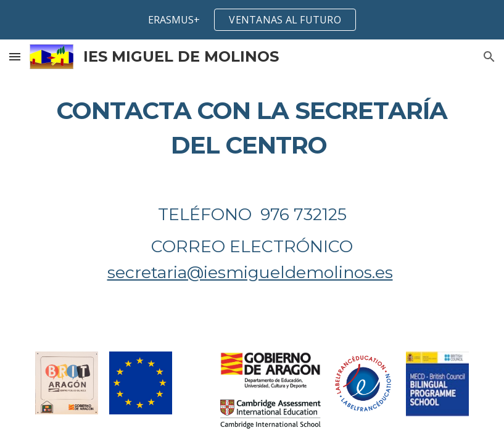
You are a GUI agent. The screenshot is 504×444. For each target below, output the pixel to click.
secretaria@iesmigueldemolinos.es (250, 272)
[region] (252, 20)
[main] (252, 128)
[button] (15, 56)
